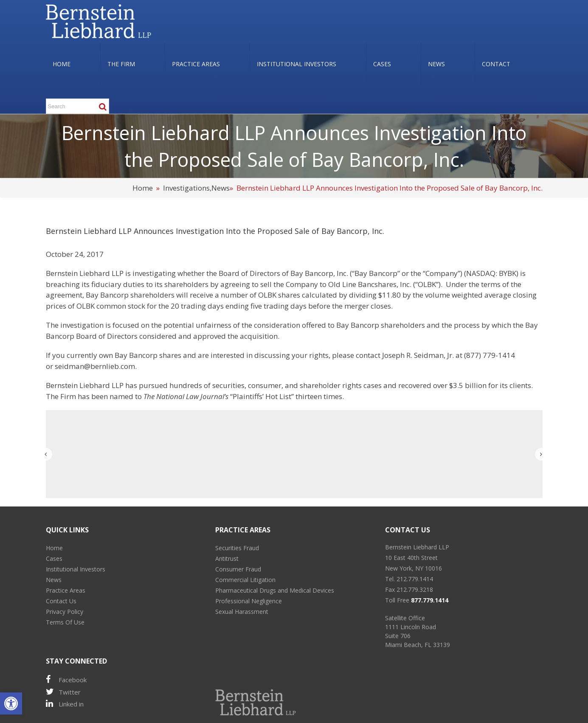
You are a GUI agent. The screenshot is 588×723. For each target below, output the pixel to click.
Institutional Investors (76, 569)
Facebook (66, 679)
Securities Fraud (237, 548)
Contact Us (61, 601)
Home (143, 188)
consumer (265, 385)
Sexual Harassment (242, 612)
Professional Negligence (249, 601)
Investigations (186, 188)
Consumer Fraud (238, 569)
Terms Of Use (65, 622)
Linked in (65, 704)
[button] (11, 703)
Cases (54, 558)
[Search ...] (77, 106)
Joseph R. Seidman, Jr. (418, 355)
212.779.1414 (415, 579)
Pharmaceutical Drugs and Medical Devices (275, 590)
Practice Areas (66, 590)
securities (228, 385)
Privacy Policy (65, 612)
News (221, 188)
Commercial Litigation (245, 580)
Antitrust (227, 558)
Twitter (63, 692)
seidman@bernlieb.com (95, 366)
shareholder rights (331, 385)
